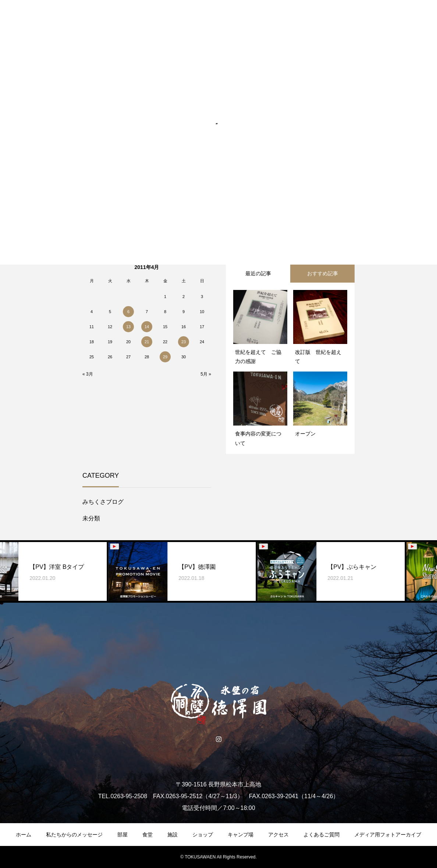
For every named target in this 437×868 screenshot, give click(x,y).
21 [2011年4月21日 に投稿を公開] (147, 342)
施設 (173, 835)
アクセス (278, 835)
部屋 (122, 835)
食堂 (148, 835)
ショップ (203, 835)
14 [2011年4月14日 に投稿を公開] (147, 327)
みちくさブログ (103, 502)
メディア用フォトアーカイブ (388, 835)
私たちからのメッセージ (74, 835)
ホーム (24, 835)
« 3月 (88, 374)
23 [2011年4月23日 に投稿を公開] (184, 342)
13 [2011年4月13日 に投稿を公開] (128, 327)
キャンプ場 (241, 835)
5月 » (206, 374)
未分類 (91, 518)
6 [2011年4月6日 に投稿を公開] (128, 312)
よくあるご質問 (321, 835)
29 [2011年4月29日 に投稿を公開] (165, 357)
